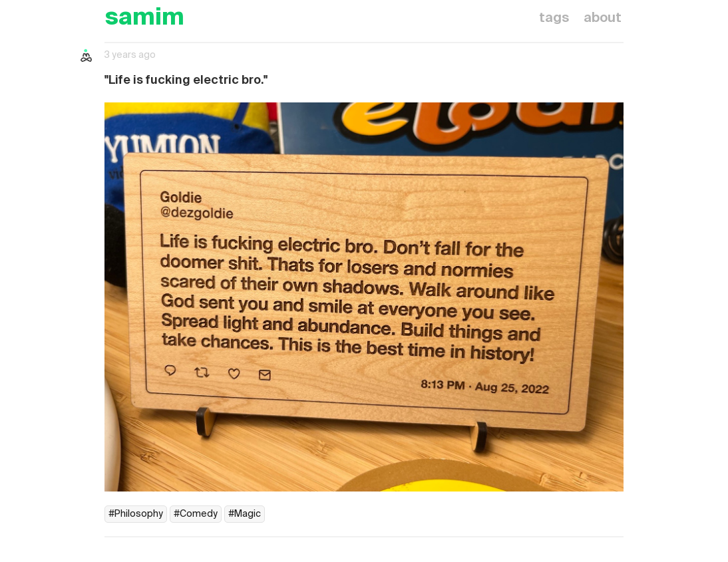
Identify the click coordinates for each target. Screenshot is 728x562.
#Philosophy (136, 514)
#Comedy (196, 514)
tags (554, 19)
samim (144, 18)
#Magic (245, 514)
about (603, 19)
